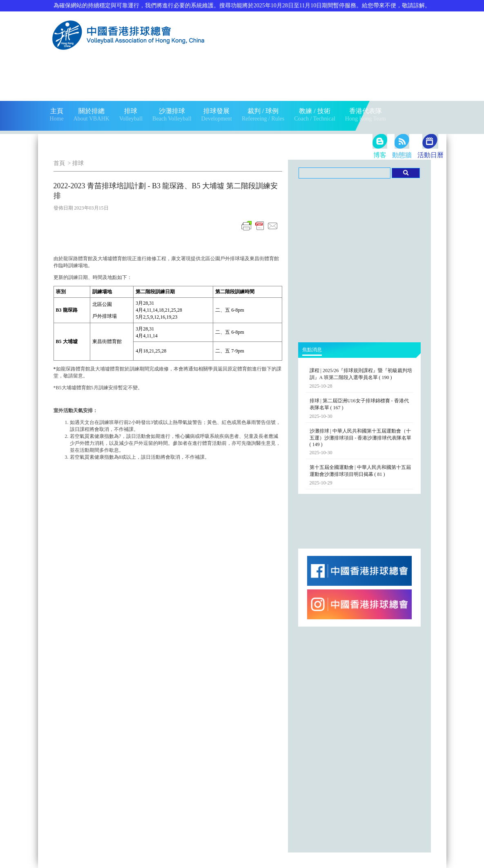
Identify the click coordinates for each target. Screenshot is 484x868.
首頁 (59, 163)
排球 (78, 163)
